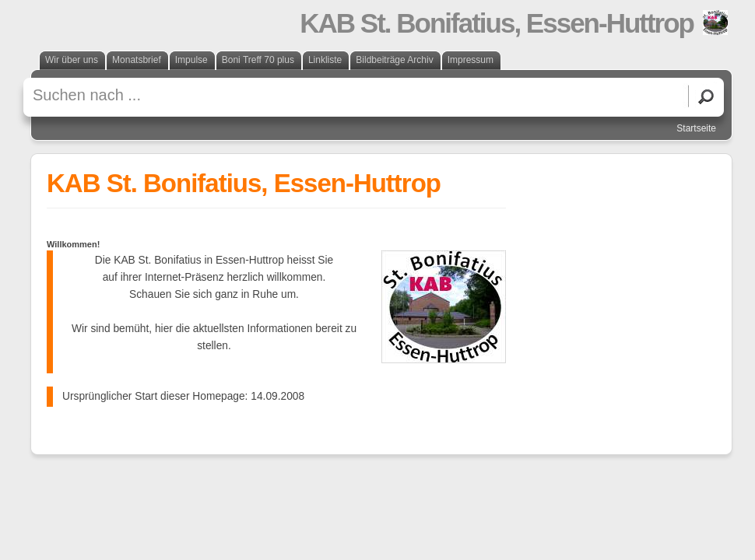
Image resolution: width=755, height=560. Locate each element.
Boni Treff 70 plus (258, 60)
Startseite (696, 128)
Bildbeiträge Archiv (394, 60)
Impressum (471, 60)
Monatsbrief (137, 60)
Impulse (191, 60)
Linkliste (325, 60)
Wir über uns (72, 60)
